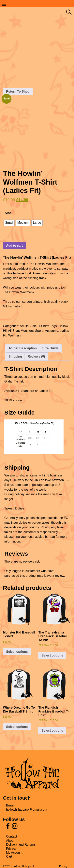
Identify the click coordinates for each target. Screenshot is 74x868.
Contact (12, 836)
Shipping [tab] (15, 356)
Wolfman (15, 335)
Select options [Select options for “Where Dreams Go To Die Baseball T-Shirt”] (17, 727)
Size (8, 213)
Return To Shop (18, 91)
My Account (14, 853)
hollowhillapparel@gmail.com (27, 810)
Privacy (11, 849)
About (10, 841)
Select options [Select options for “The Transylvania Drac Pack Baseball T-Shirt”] (52, 655)
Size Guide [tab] (51, 348)
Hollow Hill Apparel (23, 866)
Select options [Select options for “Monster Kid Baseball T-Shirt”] (17, 652)
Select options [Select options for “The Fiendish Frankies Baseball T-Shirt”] (52, 731)
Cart (9, 857)
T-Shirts (44, 326)
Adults (24, 326)
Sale (34, 326)
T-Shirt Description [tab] (23, 348)
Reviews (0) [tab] (36, 356)
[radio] (9, 223)
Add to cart (14, 246)
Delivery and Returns (21, 845)
